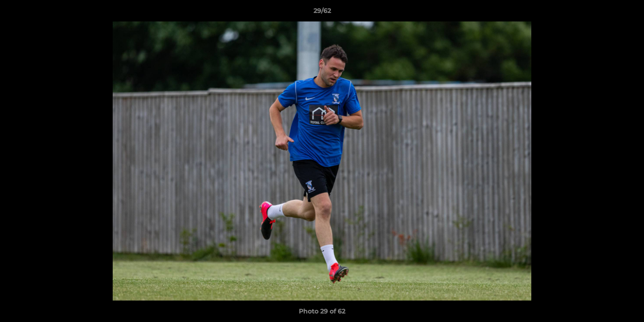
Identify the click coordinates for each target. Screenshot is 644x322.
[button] (628, 13)
